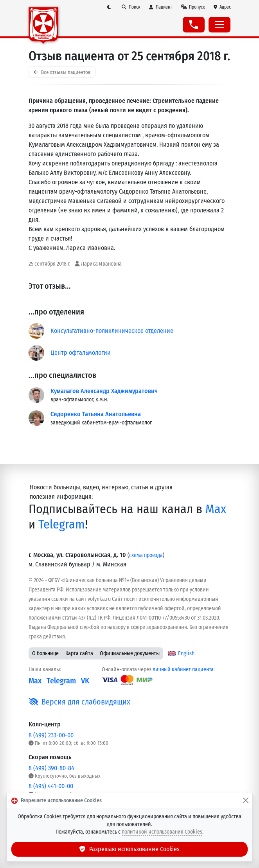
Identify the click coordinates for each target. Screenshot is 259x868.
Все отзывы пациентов (62, 72)
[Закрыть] (246, 801)
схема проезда (146, 555)
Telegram (62, 524)
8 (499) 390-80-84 (51, 768)
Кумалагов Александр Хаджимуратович (104, 391)
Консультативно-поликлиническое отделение (112, 331)
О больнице (45, 653)
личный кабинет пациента (183, 669)
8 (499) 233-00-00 (51, 735)
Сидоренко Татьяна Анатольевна (96, 414)
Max (216, 509)
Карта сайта (79, 653)
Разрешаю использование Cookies (129, 849)
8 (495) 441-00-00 (51, 786)
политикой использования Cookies (162, 832)
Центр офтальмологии (81, 353)
